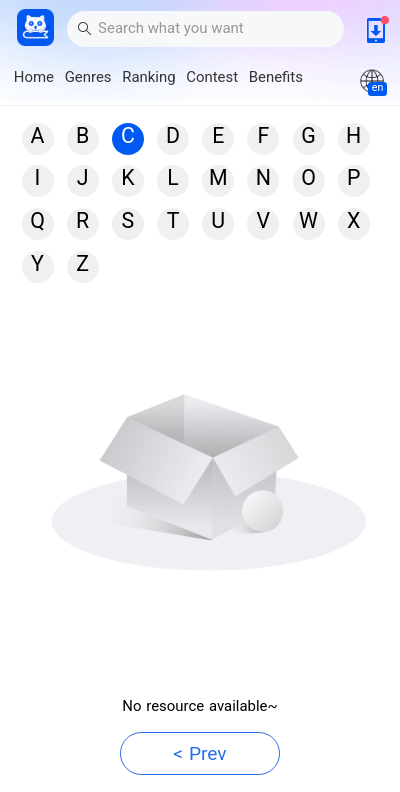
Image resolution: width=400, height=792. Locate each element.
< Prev (199, 753)
